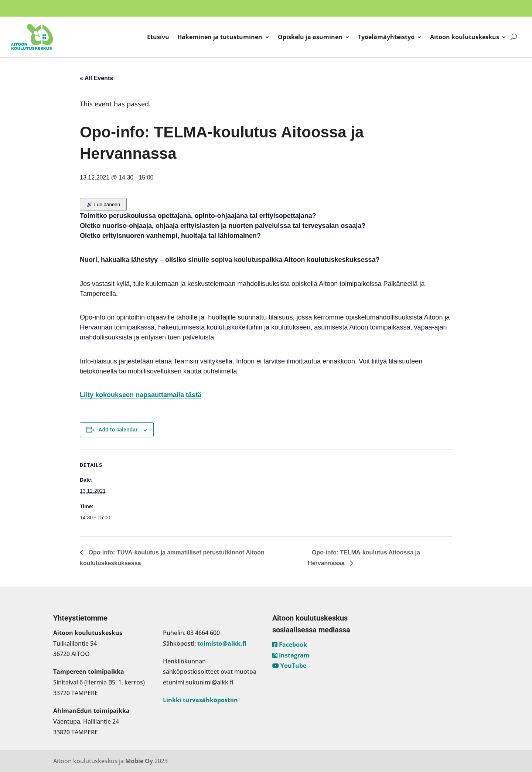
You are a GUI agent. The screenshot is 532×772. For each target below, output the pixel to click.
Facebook (290, 645)
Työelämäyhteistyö (386, 37)
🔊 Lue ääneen (103, 204)
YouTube (289, 666)
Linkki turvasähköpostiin (200, 700)
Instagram (291, 655)
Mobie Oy (139, 761)
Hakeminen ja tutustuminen (220, 37)
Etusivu (158, 37)
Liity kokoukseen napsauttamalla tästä (141, 395)
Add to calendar (118, 430)
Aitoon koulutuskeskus (465, 37)
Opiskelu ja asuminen (310, 37)
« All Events (96, 78)
